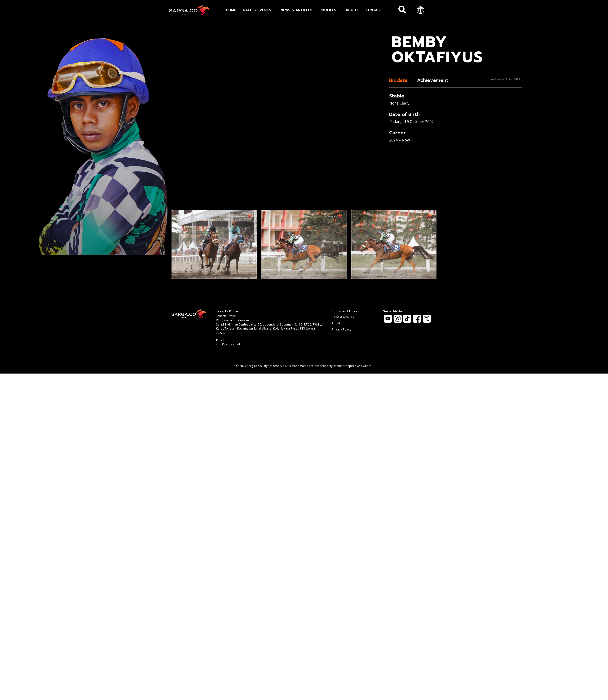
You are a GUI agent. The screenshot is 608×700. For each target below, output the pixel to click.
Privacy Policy (341, 329)
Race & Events (258, 10)
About (352, 10)
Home (231, 10)
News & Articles (296, 10)
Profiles (329, 10)
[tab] (400, 80)
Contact (374, 10)
